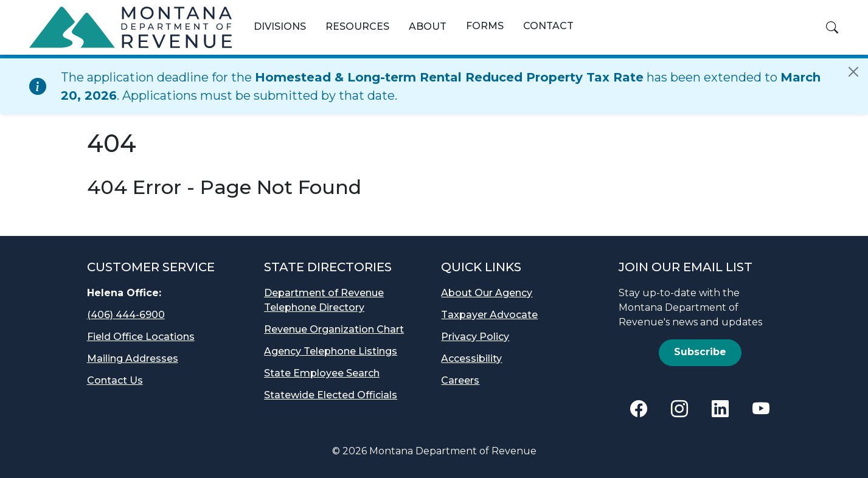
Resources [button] (357, 26)
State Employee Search (322, 373)
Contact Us (115, 380)
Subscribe (700, 352)
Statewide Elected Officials (331, 395)
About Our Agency (487, 293)
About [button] (428, 26)
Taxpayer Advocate (489, 315)
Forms (485, 26)
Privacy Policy (475, 337)
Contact (548, 26)
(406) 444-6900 (126, 315)
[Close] (853, 72)
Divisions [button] (280, 26)
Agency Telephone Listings (331, 351)
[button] (832, 27)
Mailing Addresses (133, 359)
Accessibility (471, 359)
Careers (460, 380)
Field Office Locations (141, 337)
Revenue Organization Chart (334, 329)
